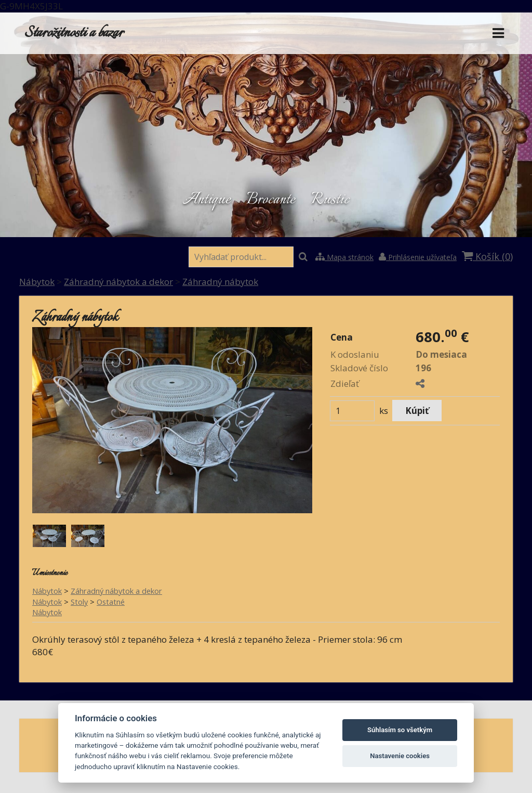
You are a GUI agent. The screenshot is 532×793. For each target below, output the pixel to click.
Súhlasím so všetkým (400, 730)
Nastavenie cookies (400, 756)
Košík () (487, 256)
